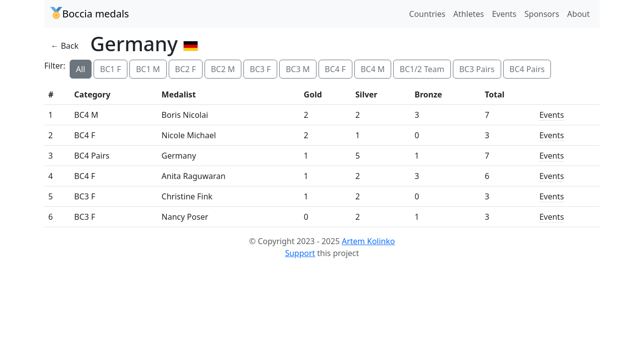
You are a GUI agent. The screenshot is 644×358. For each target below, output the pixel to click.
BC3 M (298, 69)
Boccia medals (90, 14)
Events (504, 14)
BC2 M (223, 69)
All (81, 69)
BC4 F (335, 69)
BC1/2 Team (422, 69)
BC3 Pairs (477, 69)
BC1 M (148, 69)
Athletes (469, 14)
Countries (427, 14)
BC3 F (260, 69)
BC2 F (186, 69)
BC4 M (373, 69)
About (579, 14)
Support (300, 253)
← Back (65, 46)
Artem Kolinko (369, 241)
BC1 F (110, 69)
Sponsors (542, 14)
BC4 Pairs (527, 69)
